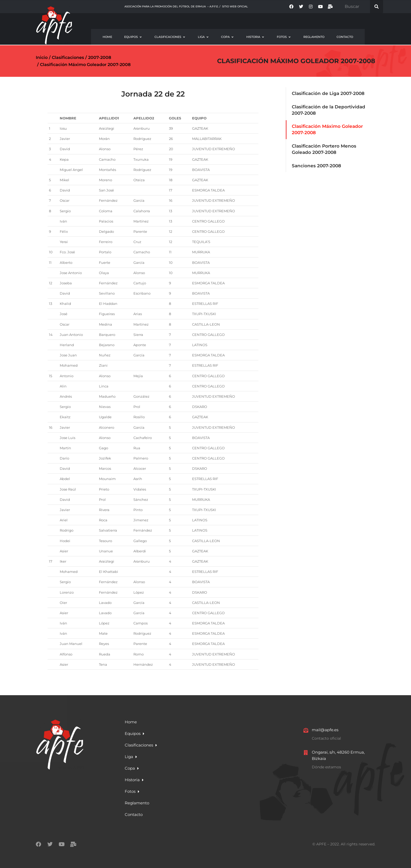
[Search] (377, 7)
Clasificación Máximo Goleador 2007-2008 (296, 61)
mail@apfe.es (325, 730)
